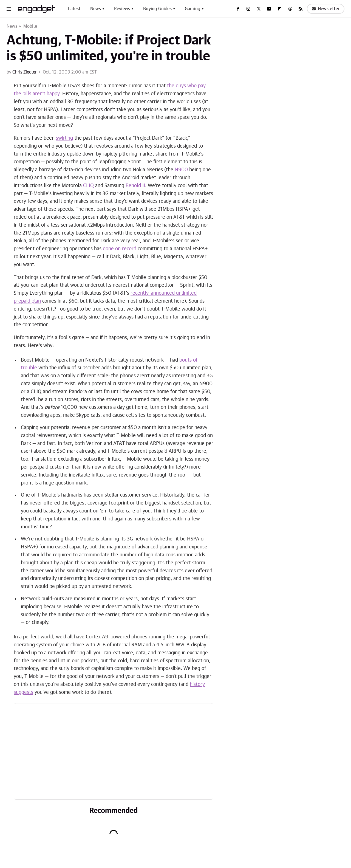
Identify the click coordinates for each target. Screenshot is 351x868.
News (96, 9)
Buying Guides (157, 9)
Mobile (30, 26)
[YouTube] (269, 9)
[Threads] (290, 9)
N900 (181, 170)
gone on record (120, 249)
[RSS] (301, 9)
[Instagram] (248, 9)
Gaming (193, 9)
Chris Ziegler (25, 72)
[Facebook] (238, 9)
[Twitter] (259, 9)
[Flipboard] (280, 9)
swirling (64, 138)
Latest (74, 9)
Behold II (135, 186)
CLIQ (88, 186)
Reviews (122, 9)
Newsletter (326, 9)
